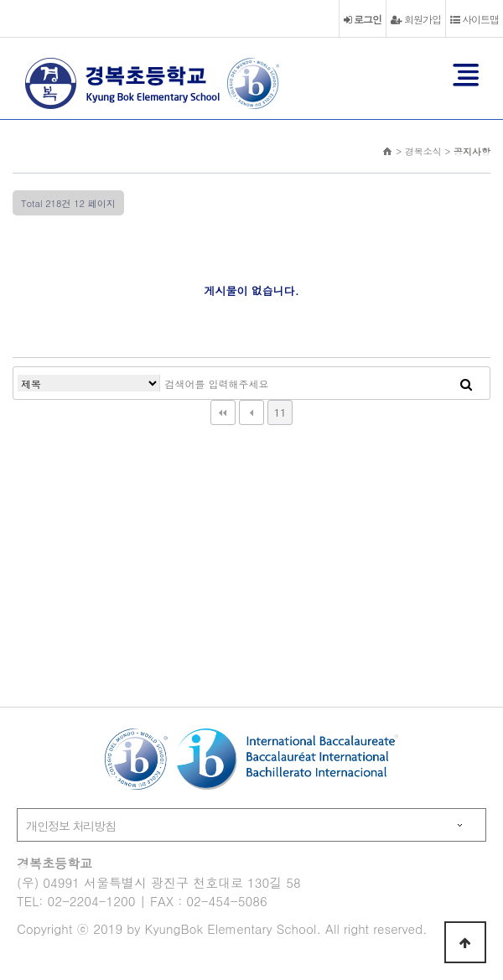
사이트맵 (474, 19)
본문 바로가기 (0, 0)
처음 (223, 412)
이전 (251, 412)
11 (280, 412)
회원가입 (416, 19)
